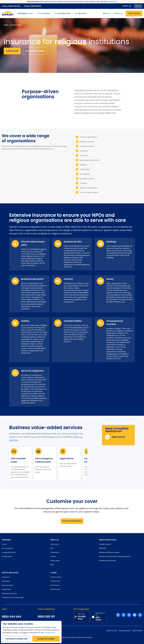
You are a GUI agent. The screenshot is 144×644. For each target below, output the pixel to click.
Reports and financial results (109, 553)
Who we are (55, 544)
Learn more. (113, 2)
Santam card (55, 589)
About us (106, 14)
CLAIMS (54, 573)
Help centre (6, 581)
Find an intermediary (35, 51)
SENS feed (103, 548)
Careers (53, 557)
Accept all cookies (46, 639)
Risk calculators (7, 585)
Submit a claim (56, 577)
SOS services (55, 585)
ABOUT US (55, 540)
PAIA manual (137, 631)
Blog (52, 565)
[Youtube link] (135, 615)
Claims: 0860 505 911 (33, 6)
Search (127, 6)
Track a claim (55, 581)
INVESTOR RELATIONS (108, 540)
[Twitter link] (124, 615)
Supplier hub (6, 589)
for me (25, 14)
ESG (52, 548)
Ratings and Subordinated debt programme (115, 557)
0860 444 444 (12, 617)
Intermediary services (9, 594)
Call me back (12, 51)
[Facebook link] (118, 615)
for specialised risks (63, 14)
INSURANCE (6, 540)
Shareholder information (108, 561)
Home (6, 25)
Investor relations (105, 544)
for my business (44, 14)
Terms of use (112, 631)
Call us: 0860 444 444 (11, 6)
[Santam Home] (7, 13)
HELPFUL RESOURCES (10, 573)
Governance (55, 553)
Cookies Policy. (50, 633)
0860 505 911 (46, 617)
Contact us (118, 14)
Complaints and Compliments (13, 598)
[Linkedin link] (129, 615)
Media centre (55, 561)
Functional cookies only (16, 639)
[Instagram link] (140, 615)
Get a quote (134, 13)
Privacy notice (125, 631)
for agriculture (81, 14)
